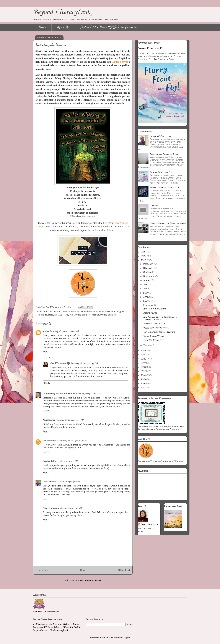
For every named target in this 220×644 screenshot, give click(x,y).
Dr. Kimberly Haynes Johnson (57, 394)
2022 (144, 350)
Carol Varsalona (58, 363)
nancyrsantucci (50, 441)
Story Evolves (150, 313)
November (149, 268)
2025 (144, 252)
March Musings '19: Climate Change (168, 223)
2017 (143, 371)
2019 (143, 363)
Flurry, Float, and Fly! (151, 48)
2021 (143, 355)
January (148, 345)
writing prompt (108, 315)
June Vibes (155, 206)
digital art (48, 312)
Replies (50, 358)
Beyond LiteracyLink (62, 12)
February (148, 305)
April (146, 297)
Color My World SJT (153, 340)
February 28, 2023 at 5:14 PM (65, 461)
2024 (144, 256)
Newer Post (42, 570)
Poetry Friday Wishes (154, 336)
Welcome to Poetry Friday (156, 328)
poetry (123, 312)
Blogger (126, 638)
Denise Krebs (49, 482)
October (148, 272)
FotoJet (57, 312)
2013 (143, 388)
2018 (144, 367)
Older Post (124, 570)
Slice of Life (41, 315)
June (146, 289)
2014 (143, 383)
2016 (144, 375)
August (147, 280)
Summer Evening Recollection (165, 188)
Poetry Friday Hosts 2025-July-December (109, 27)
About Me (63, 27)
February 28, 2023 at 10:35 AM (70, 420)
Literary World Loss (161, 136)
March (147, 301)
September (149, 276)
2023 (144, 260)
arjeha (46, 331)
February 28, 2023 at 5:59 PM (84, 363)
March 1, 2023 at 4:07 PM (68, 482)
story (51, 315)
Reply (46, 352)
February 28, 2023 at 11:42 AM (73, 441)
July (146, 284)
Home (42, 27)
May (146, 293)
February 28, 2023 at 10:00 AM (64, 331)
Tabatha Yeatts (61, 315)
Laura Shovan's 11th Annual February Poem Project (86, 312)
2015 (143, 379)
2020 (144, 359)
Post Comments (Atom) (89, 581)
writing (95, 315)
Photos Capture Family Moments (159, 332)
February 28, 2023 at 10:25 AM (87, 394)
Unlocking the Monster (154, 309)
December (148, 264)
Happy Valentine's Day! (154, 324)
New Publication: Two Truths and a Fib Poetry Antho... (160, 318)
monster (115, 312)
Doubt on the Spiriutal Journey (165, 154)
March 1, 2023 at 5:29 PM (71, 508)
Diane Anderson (51, 508)
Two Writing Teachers (80, 315)
